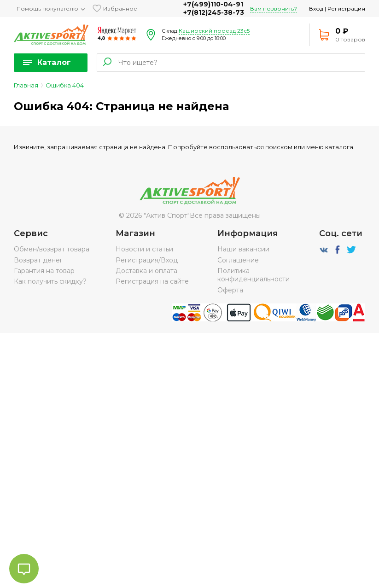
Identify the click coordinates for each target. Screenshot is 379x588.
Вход (316, 9)
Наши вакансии (243, 249)
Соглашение (238, 260)
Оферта (230, 290)
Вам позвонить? (274, 9)
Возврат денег (38, 260)
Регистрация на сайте (152, 281)
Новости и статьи (144, 249)
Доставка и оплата (146, 271)
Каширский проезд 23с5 (214, 31)
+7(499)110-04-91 (213, 4)
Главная (26, 85)
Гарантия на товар (44, 271)
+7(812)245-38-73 (214, 12)
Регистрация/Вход (147, 260)
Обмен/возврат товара (52, 249)
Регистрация (346, 9)
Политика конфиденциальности (254, 275)
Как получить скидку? (50, 281)
